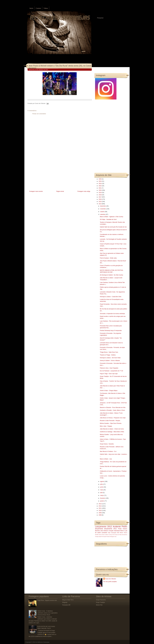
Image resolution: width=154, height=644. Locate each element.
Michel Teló (99, 605)
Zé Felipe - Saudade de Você (108, 219)
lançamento (99, 529)
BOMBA (97, 535)
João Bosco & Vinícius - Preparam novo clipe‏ (113, 418)
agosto (102, 481)
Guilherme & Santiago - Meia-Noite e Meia (112, 432)
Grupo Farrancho (101, 600)
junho (102, 487)
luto (116, 537)
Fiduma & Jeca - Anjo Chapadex (109, 368)
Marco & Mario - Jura (106, 459)
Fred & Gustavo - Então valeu (108, 258)
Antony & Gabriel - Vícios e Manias (110, 361)
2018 (100, 195)
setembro (103, 214)
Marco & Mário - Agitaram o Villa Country (111, 217)
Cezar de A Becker (111, 579)
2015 (100, 202)
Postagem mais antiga (84, 191)
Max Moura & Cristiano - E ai (108, 451)
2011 (100, 508)
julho (102, 484)
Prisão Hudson (123, 529)
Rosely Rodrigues (110, 537)
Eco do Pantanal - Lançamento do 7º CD (111, 371)
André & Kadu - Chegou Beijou (109, 391)
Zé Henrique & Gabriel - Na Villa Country (111, 275)
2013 (100, 504)
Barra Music (102, 535)
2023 (100, 184)
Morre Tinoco (124, 533)
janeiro (102, 501)
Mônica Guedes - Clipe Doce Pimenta (111, 423)
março (102, 495)
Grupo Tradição (100, 602)
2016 (100, 199)
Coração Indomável (114, 531)
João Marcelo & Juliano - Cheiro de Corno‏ (112, 429)
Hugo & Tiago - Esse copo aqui (109, 374)
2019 (100, 193)
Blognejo (65, 602)
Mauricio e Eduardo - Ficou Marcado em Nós (113, 407)
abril (102, 493)
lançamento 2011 (111, 529)
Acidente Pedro (120, 527)
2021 (100, 188)
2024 (100, 181)
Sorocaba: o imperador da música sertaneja (112, 314)
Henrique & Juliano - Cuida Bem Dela (111, 297)
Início (31, 8)
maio (102, 490)
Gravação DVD (115, 533)
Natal (100, 537)
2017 (100, 197)
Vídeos (46, 8)
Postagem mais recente (36, 191)
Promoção (104, 537)
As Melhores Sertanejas (43, 642)
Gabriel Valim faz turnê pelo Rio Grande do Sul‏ (113, 227)
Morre (122, 531)
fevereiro (103, 498)
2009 (100, 513)
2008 (100, 515)
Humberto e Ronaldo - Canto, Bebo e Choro (112, 410)
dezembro (103, 206)
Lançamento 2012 (103, 527)
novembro (103, 209)
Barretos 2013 (99, 531)
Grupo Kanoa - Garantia (107, 444)
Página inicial (60, 191)
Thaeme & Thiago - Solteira (108, 355)
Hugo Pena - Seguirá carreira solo (47, 600)
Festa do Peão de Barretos (121, 535)
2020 (100, 190)
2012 (100, 506)
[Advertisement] (44, 175)
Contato (38, 8)
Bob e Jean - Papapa (106, 426)
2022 (100, 186)
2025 (100, 179)
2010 (100, 511)
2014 (100, 204)
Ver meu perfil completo (110, 582)
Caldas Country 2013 (110, 535)
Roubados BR (66, 605)
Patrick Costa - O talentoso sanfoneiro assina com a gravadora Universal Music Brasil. (47, 613)
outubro (103, 212)
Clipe (109, 533)
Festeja (97, 537)
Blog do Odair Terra (68, 600)
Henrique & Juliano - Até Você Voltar (110, 358)
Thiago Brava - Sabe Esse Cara (109, 352)
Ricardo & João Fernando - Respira (110, 421)
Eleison (106, 531)
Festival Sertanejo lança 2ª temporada (111, 331)
